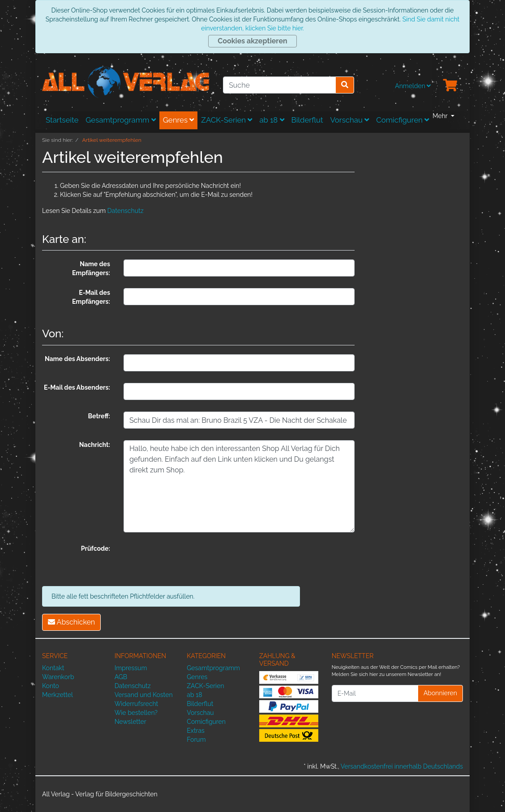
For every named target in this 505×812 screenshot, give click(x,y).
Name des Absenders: (77, 359)
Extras (196, 731)
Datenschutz (126, 211)
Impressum (131, 668)
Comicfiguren (402, 120)
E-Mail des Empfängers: (91, 297)
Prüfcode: (96, 548)
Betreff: (99, 416)
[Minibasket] (450, 86)
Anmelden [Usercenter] (413, 86)
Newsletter (131, 722)
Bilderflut (307, 120)
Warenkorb (58, 677)
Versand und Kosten (144, 695)
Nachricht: (95, 445)
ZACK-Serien (227, 120)
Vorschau (350, 120)
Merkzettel (58, 695)
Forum (196, 740)
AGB (121, 677)
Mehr (441, 116)
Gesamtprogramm (121, 120)
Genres (179, 120)
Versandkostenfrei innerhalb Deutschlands (402, 766)
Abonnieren (440, 693)
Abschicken (71, 622)
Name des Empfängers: (91, 268)
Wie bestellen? (136, 713)
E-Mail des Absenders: (77, 387)
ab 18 (272, 120)
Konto (51, 686)
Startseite (62, 120)
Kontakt (53, 668)
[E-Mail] (375, 693)
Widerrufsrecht (137, 704)
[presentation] (192, 561)
